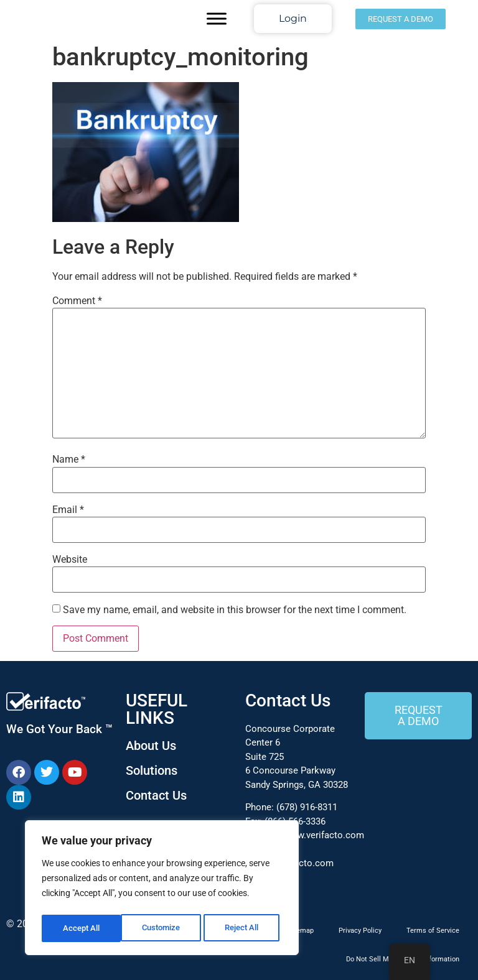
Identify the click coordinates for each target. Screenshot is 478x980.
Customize (82, 928)
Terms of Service (433, 931)
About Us (151, 746)
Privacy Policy (360, 931)
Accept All (244, 928)
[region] (162, 890)
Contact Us (156, 795)
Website (70, 560)
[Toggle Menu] (217, 18)
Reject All (163, 928)
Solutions (152, 770)
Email (68, 510)
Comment (77, 301)
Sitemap (301, 931)
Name (69, 460)
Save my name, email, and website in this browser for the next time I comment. (235, 610)
